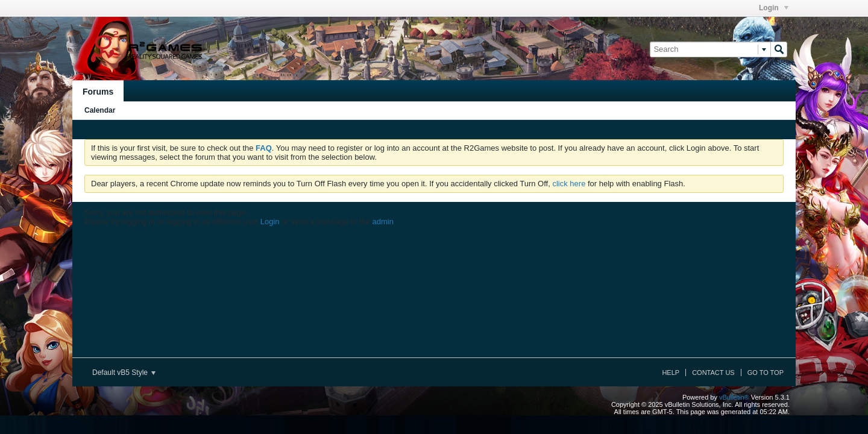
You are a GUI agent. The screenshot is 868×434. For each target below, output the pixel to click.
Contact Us (713, 373)
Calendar (100, 110)
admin (382, 222)
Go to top (766, 373)
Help (671, 373)
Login (774, 8)
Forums (98, 92)
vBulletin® (734, 397)
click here (569, 184)
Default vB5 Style (124, 373)
